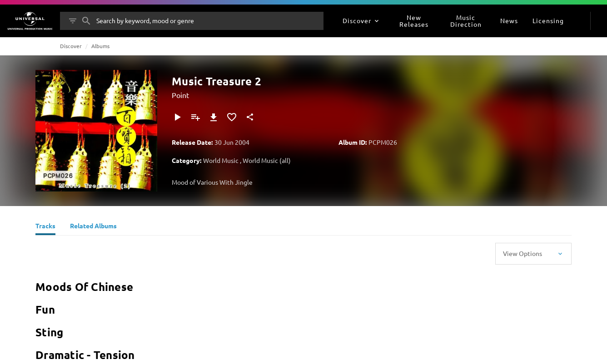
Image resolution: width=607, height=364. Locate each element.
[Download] (214, 117)
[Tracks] (45, 227)
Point (180, 95)
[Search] (86, 21)
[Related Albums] (93, 227)
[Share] (250, 117)
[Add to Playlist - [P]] (195, 117)
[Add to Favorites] (232, 117)
